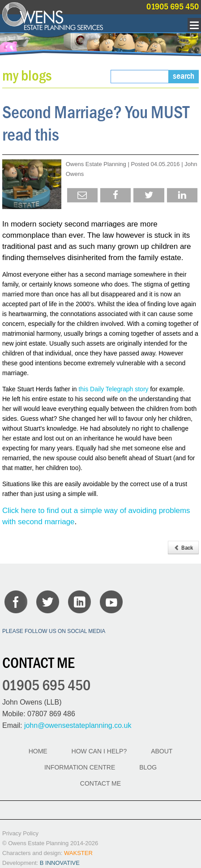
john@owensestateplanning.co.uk (78, 725)
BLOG (148, 767)
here (29, 511)
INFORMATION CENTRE (80, 767)
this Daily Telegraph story (113, 389)
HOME (38, 751)
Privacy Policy (20, 833)
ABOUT (162, 751)
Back (183, 547)
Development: (41, 863)
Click (12, 511)
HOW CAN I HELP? (99, 751)
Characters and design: (47, 853)
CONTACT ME (100, 783)
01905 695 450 (173, 7)
